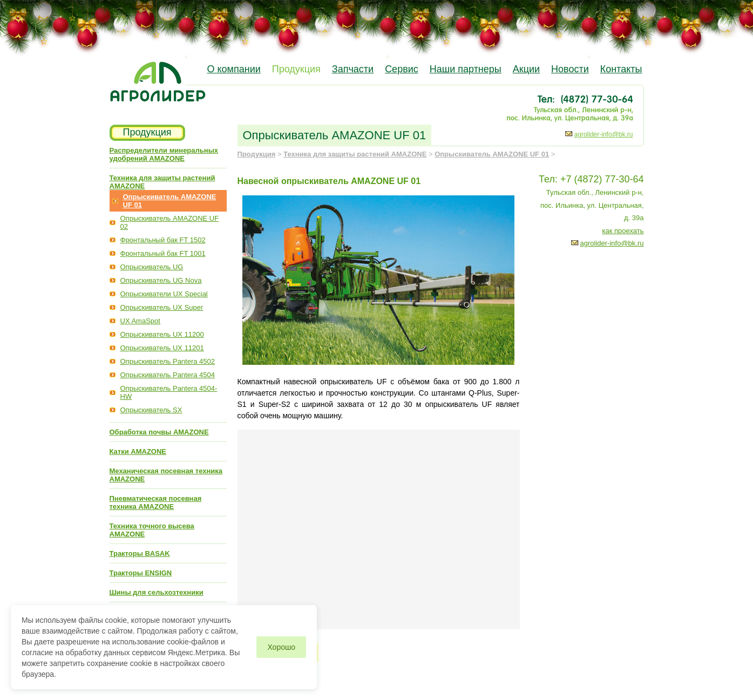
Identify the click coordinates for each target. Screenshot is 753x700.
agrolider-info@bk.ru (604, 134)
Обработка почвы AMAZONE (159, 432)
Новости (570, 69)
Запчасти (353, 69)
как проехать (623, 231)
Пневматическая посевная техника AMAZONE (156, 502)
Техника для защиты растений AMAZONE (355, 154)
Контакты (621, 69)
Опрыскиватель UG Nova (161, 280)
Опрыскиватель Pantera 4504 (168, 375)
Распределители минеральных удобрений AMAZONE (164, 154)
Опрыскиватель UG (152, 267)
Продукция (296, 69)
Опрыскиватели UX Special (164, 294)
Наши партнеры (466, 69)
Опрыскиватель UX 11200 (162, 334)
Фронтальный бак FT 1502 (163, 240)
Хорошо (281, 647)
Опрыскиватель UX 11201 (162, 348)
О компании (234, 69)
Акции (526, 69)
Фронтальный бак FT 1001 (163, 253)
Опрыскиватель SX (151, 410)
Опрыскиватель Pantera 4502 (168, 361)
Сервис (402, 69)
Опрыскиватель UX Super (162, 307)
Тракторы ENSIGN (141, 573)
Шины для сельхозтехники (157, 592)
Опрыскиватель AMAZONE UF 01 (492, 154)
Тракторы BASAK (140, 553)
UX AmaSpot (140, 321)
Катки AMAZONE (138, 451)
